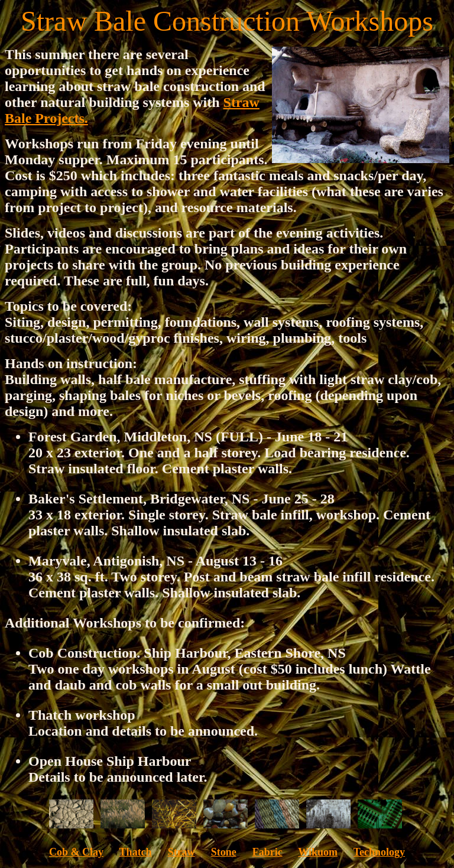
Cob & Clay (76, 852)
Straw (181, 852)
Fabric (267, 852)
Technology (379, 852)
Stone (224, 852)
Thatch (136, 852)
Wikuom (318, 852)
